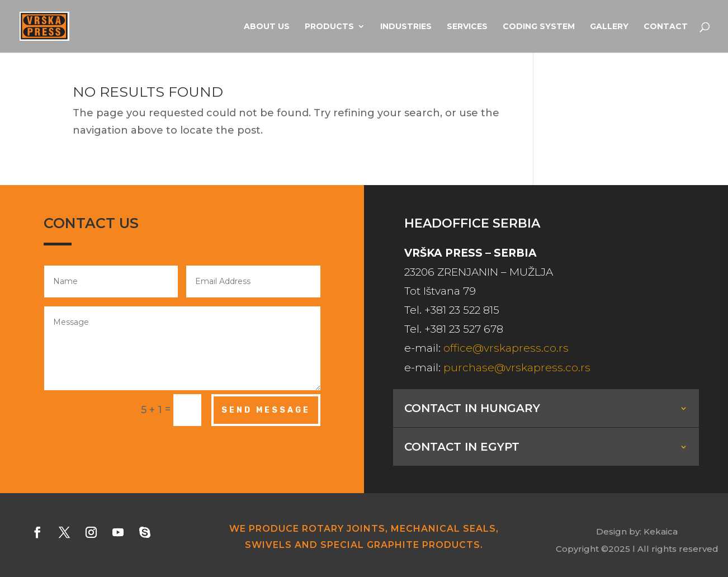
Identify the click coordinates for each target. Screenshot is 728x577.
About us (267, 27)
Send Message (266, 410)
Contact (666, 27)
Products (329, 27)
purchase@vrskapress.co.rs (517, 368)
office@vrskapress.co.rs (506, 348)
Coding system (539, 27)
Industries (406, 27)
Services (467, 27)
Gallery (609, 27)
